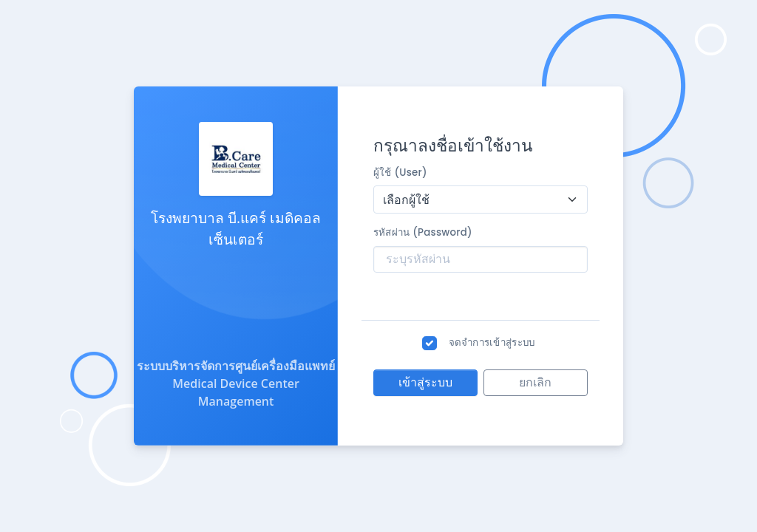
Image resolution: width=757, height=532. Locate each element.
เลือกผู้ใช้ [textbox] (406, 199)
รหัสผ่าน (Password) (423, 232)
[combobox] (481, 199)
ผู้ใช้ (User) (400, 173)
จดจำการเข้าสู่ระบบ (492, 342)
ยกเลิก (535, 382)
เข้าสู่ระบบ (425, 382)
